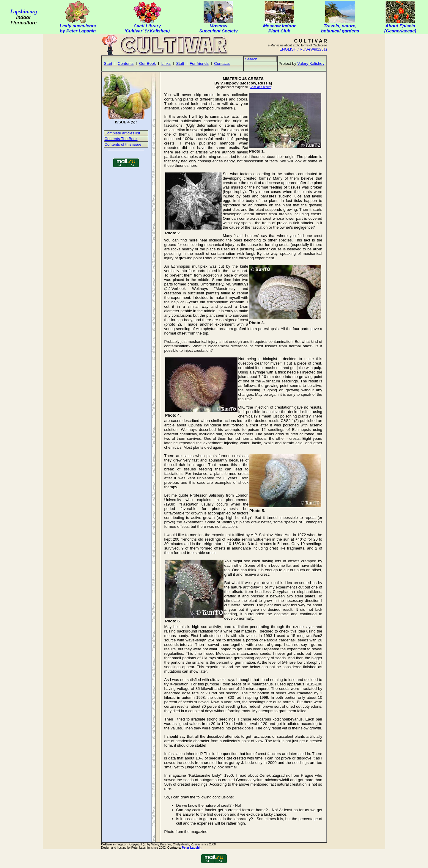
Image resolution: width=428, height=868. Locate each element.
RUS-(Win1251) (313, 49)
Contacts (222, 63)
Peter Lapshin (192, 848)
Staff (180, 63)
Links (166, 63)
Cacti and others (261, 87)
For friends (199, 63)
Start (108, 63)
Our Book (147, 63)
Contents (126, 63)
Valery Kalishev (311, 63)
